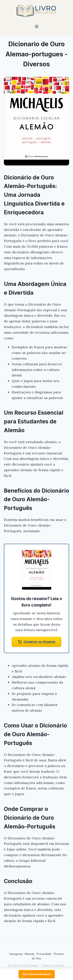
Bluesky (30, 954)
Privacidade (44, 954)
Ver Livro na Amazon (37, 974)
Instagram (16, 954)
